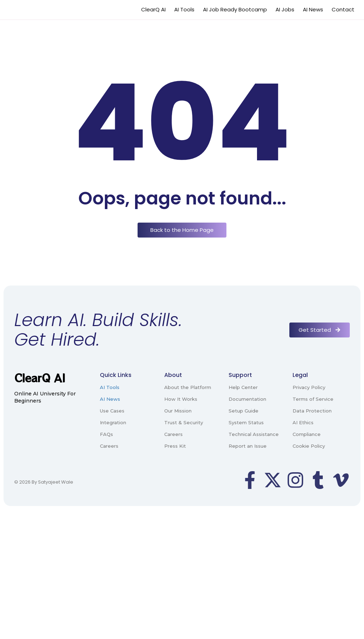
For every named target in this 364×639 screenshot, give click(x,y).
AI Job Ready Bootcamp (235, 9)
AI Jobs (285, 9)
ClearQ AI (153, 9)
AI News (313, 9)
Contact (343, 9)
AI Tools (184, 9)
